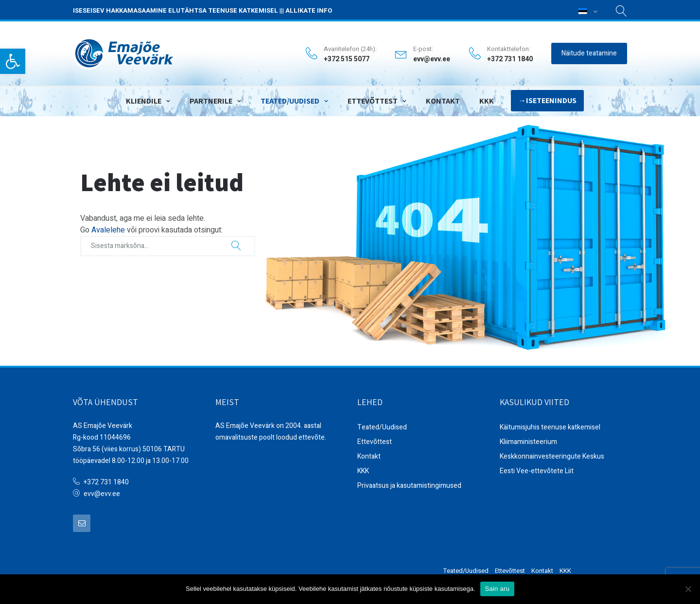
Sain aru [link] (497, 589)
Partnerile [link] (211, 98)
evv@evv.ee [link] (432, 58)
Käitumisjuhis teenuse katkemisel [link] (550, 426)
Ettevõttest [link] (373, 98)
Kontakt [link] (443, 98)
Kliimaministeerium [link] (528, 441)
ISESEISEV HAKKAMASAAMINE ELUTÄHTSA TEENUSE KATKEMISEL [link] (175, 10)
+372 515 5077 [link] (347, 58)
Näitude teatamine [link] (589, 52)
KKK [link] (487, 98)
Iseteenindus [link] (551, 98)
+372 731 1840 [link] (106, 481)
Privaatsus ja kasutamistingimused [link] (409, 485)
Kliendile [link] (144, 98)
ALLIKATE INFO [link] (309, 10)
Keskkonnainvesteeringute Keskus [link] (552, 455)
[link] (13, 61)
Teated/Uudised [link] (290, 98)
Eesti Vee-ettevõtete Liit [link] (537, 470)
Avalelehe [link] (108, 229)
